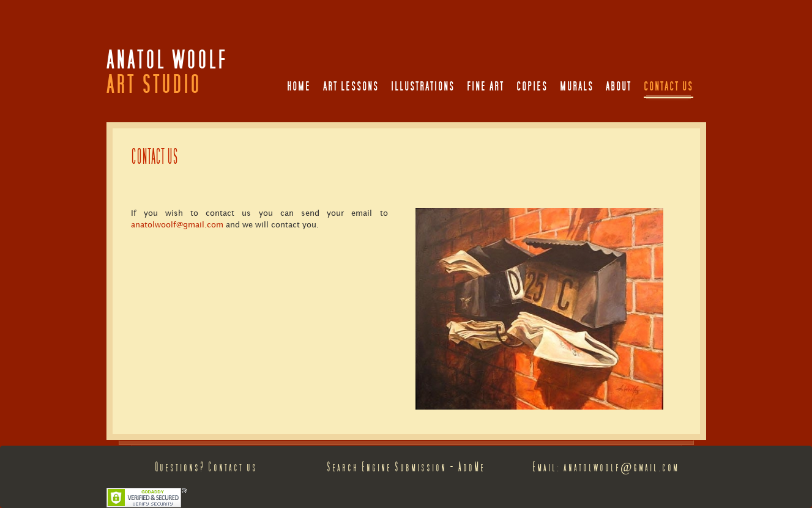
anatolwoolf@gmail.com (177, 225)
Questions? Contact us (206, 467)
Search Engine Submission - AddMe (406, 467)
